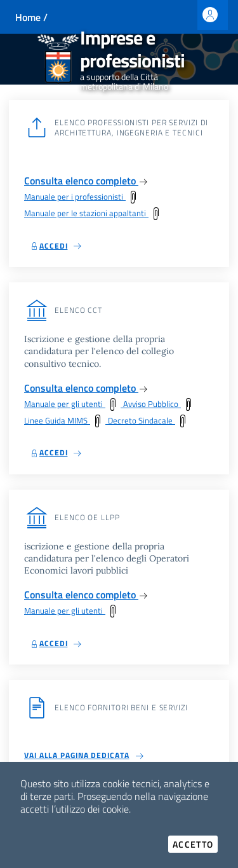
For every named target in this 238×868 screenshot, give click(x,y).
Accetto (195, 844)
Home (28, 17)
